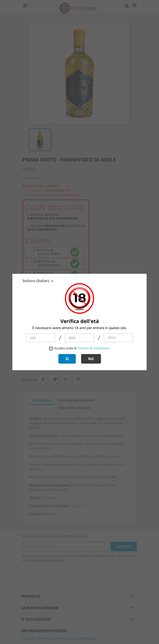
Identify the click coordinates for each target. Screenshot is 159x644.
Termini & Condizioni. (94, 348)
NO (91, 359)
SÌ (67, 359)
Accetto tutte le (80, 348)
